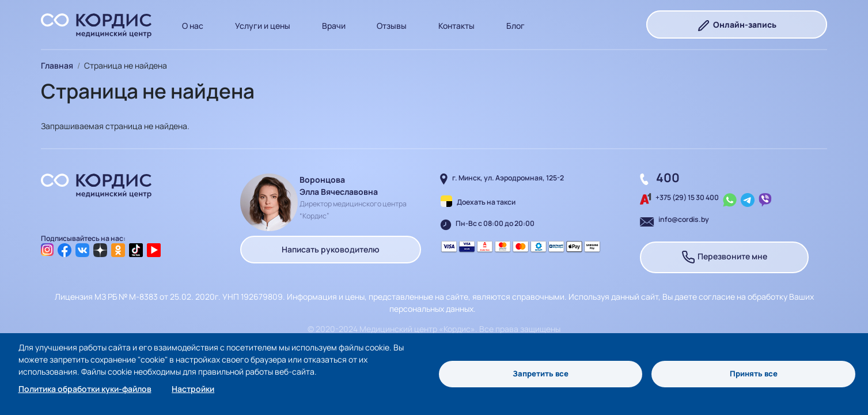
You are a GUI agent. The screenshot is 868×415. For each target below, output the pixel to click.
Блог (516, 26)
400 (668, 178)
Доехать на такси (486, 202)
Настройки (193, 389)
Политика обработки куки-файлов (85, 389)
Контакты (456, 26)
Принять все (754, 374)
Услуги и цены (263, 26)
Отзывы (392, 26)
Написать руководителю (331, 250)
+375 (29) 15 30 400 (687, 197)
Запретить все (541, 374)
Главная (57, 65)
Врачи (334, 26)
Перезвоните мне (724, 257)
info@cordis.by (684, 219)
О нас (193, 26)
